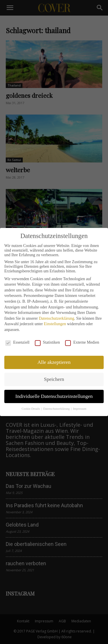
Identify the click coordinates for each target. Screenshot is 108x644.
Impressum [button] (80, 409)
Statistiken (47, 342)
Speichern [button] (54, 379)
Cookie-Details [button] (31, 409)
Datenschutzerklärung (57, 318)
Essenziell (17, 342)
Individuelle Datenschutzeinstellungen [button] (54, 396)
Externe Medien (82, 342)
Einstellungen (55, 324)
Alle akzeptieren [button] (54, 362)
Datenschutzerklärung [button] (57, 409)
